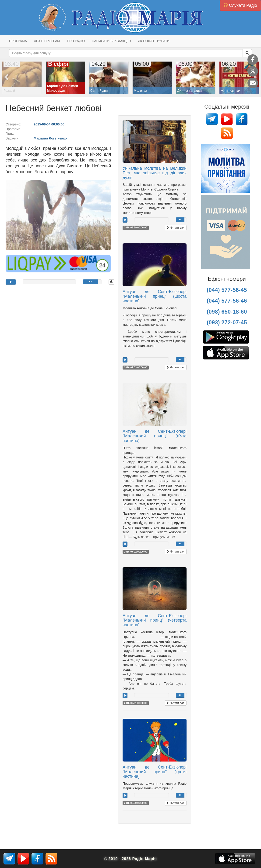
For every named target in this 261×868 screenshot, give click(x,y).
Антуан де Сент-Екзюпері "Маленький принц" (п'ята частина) (155, 436)
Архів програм (47, 41)
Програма (18, 41)
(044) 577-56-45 (227, 290)
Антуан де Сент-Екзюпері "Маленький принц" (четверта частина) (155, 620)
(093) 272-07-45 (227, 322)
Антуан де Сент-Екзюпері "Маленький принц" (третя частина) (155, 772)
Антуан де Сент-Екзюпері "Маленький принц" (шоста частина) (155, 296)
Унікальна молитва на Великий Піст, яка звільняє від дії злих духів (155, 173)
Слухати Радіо (240, 5)
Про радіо (76, 41)
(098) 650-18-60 (227, 312)
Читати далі (176, 228)
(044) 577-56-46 (227, 301)
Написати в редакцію (111, 41)
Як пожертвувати (154, 41)
